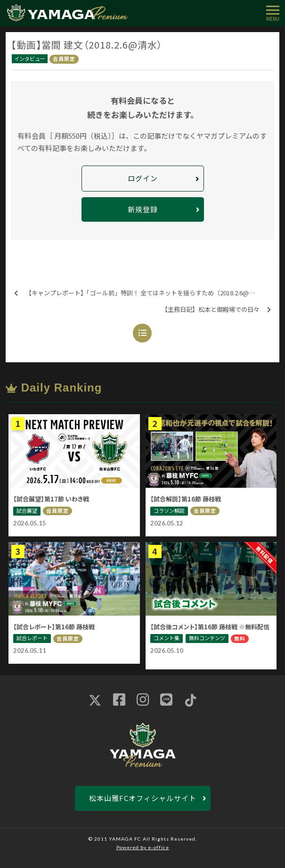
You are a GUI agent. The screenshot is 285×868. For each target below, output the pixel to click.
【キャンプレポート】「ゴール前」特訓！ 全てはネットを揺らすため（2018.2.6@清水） (141, 293)
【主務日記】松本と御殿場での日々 (216, 310)
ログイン (143, 178)
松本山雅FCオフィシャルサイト (143, 798)
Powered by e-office (143, 847)
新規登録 (143, 209)
